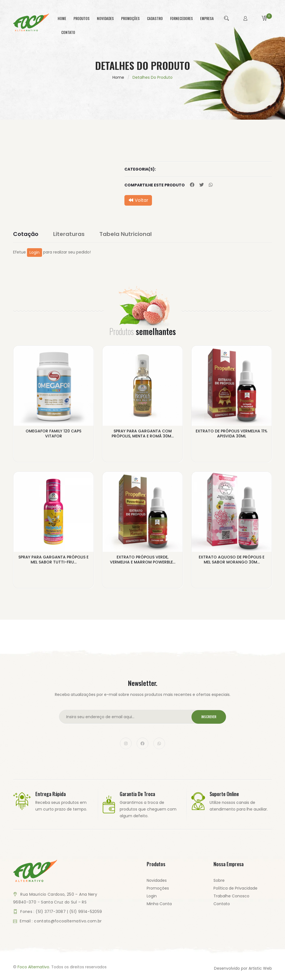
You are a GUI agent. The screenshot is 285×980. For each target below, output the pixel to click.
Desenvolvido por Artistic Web (243, 968)
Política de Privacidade (235, 888)
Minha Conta (159, 904)
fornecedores (181, 18)
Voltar (138, 200)
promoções (130, 18)
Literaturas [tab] (69, 234)
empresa (207, 18)
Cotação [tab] (26, 234)
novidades (105, 18)
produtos (82, 18)
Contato (222, 904)
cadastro (155, 18)
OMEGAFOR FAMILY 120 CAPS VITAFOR (53, 434)
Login (35, 252)
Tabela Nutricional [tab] (126, 234)
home (62, 18)
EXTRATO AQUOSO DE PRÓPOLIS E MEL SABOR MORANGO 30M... (232, 560)
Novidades (157, 880)
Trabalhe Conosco (231, 896)
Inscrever (209, 717)
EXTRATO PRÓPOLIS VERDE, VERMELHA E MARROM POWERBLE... (143, 560)
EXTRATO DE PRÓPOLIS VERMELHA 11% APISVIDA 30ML (232, 434)
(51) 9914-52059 (86, 912)
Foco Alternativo (33, 967)
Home (118, 77)
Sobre (219, 880)
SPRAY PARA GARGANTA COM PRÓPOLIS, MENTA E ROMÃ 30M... (143, 434)
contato (68, 32)
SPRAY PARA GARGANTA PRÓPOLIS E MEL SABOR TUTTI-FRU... (53, 560)
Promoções (158, 888)
